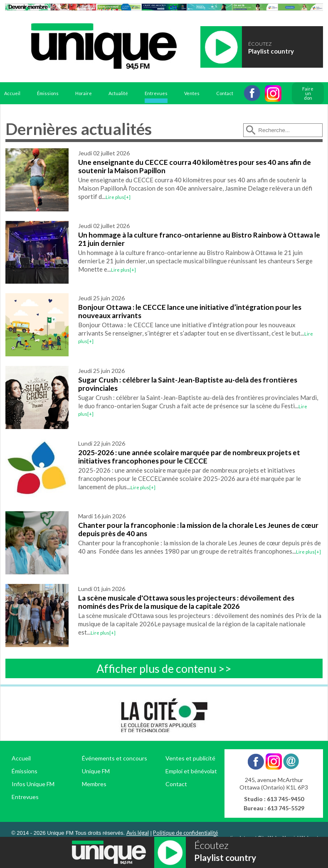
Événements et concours (115, 758)
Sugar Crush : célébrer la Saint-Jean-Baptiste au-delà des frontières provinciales (188, 384)
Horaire (84, 93)
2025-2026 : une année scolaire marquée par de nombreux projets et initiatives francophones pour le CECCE (189, 457)
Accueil (12, 93)
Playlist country (271, 51)
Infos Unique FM (33, 784)
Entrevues (156, 93)
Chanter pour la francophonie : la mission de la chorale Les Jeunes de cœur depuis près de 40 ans (198, 529)
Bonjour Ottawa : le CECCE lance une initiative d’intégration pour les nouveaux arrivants (190, 311)
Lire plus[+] (118, 197)
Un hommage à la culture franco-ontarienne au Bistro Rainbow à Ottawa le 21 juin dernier (199, 239)
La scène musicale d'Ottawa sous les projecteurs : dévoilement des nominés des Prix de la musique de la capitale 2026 (186, 602)
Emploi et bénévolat (191, 771)
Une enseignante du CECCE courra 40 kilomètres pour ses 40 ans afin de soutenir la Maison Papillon (195, 166)
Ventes (192, 93)
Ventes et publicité (190, 758)
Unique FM (96, 771)
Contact (225, 93)
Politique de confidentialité (185, 833)
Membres (94, 784)
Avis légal (138, 833)
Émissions (48, 93)
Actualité (118, 93)
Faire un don (308, 93)
